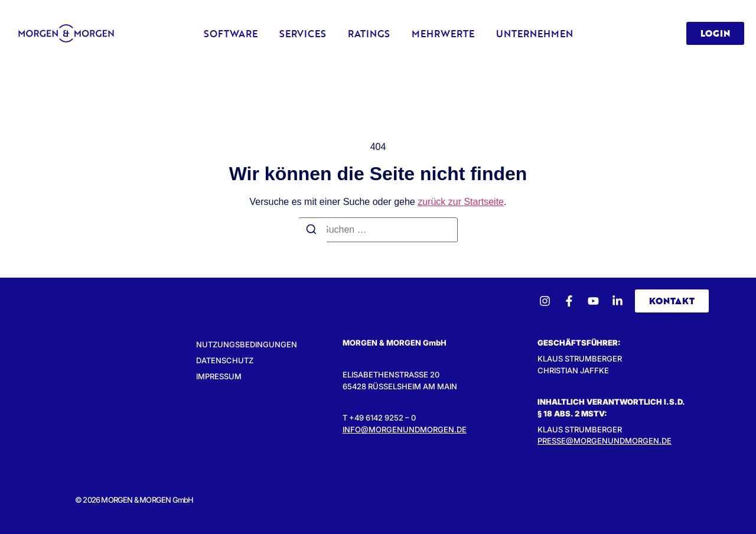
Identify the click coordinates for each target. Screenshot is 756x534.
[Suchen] (311, 231)
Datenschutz (225, 360)
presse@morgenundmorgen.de (605, 441)
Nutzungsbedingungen (247, 344)
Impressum (219, 376)
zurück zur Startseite (461, 202)
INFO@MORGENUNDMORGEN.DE (405, 429)
